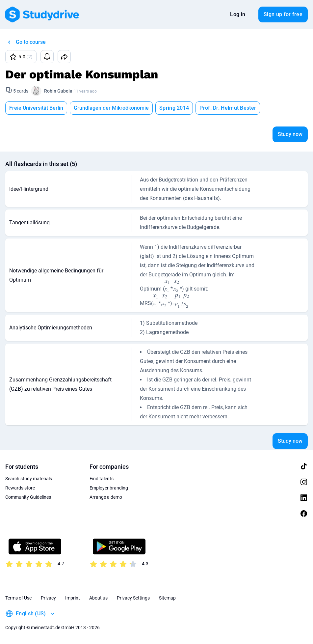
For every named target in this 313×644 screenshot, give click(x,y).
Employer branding (109, 488)
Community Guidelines (28, 497)
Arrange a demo (106, 497)
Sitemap (167, 598)
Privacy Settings (133, 598)
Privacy (48, 598)
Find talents (102, 479)
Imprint (73, 598)
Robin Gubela (58, 91)
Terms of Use (18, 598)
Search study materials (29, 479)
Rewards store (20, 488)
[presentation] (168, 286)
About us (98, 598)
